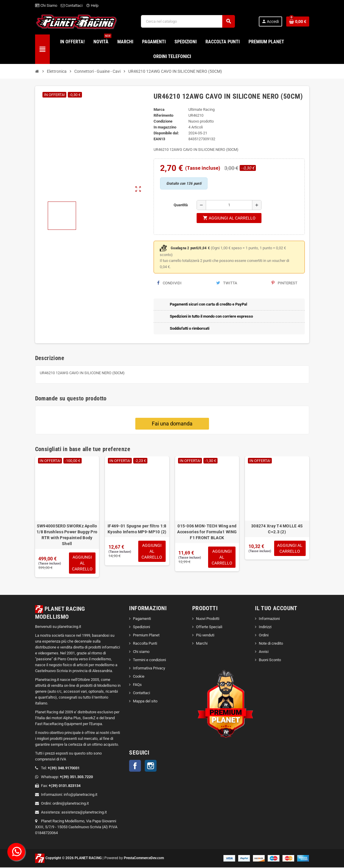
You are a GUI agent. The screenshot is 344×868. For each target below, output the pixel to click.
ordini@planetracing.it (71, 804)
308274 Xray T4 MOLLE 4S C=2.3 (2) (277, 529)
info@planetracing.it (80, 795)
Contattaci (72, 5)
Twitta (227, 283)
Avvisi (264, 652)
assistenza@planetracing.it (84, 813)
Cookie (139, 677)
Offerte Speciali (209, 627)
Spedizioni (141, 627)
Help (92, 5)
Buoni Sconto (270, 660)
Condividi (169, 283)
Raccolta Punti (145, 644)
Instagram (151, 766)
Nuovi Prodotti (208, 619)
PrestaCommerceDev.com (144, 859)
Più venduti (205, 636)
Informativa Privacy (149, 669)
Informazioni (269, 619)
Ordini (264, 636)
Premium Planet (146, 636)
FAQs (137, 685)
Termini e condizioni (149, 660)
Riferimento (163, 115)
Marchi (202, 644)
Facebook (135, 766)
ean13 (159, 139)
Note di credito (271, 644)
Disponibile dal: (166, 133)
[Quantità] (229, 205)
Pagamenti (142, 619)
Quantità (181, 205)
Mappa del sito (145, 702)
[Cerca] (188, 21)
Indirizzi (265, 627)
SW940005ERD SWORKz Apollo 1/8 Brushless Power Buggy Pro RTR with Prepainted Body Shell (67, 535)
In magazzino (165, 127)
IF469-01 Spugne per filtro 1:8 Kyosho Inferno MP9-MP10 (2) (137, 529)
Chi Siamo (46, 5)
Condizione (163, 121)
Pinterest (284, 283)
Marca (159, 109)
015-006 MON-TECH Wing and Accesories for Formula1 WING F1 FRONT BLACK (207, 532)
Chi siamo (141, 652)
